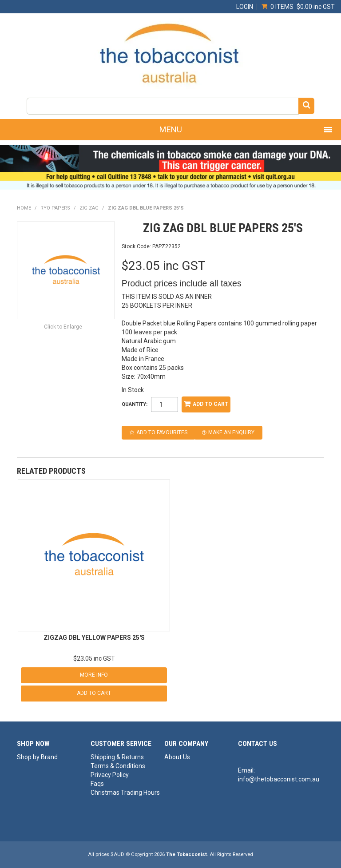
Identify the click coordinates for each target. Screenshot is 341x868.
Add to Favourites (162, 432)
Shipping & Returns (117, 757)
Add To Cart (94, 693)
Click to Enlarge (63, 327)
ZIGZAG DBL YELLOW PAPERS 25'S (94, 638)
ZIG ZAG (89, 208)
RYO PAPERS (55, 208)
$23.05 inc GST (94, 658)
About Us (177, 757)
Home (24, 208)
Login (245, 7)
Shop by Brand (37, 757)
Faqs (97, 784)
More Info (94, 675)
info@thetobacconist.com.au (279, 779)
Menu (171, 129)
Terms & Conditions (118, 766)
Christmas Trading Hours (124, 793)
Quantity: (135, 404)
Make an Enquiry (231, 432)
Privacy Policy (110, 775)
